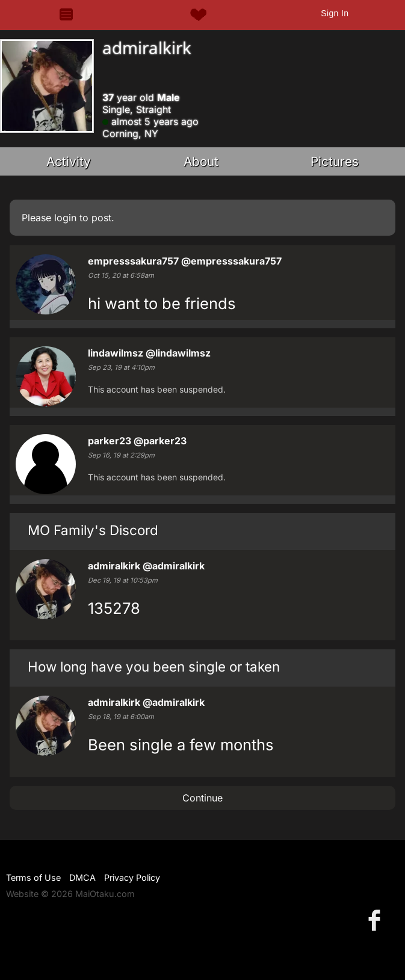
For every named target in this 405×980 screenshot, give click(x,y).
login (65, 218)
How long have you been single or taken (154, 666)
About (201, 161)
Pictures (335, 161)
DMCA (82, 877)
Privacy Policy (132, 877)
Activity (69, 161)
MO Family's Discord (93, 530)
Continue (202, 798)
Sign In (335, 13)
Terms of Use (33, 877)
